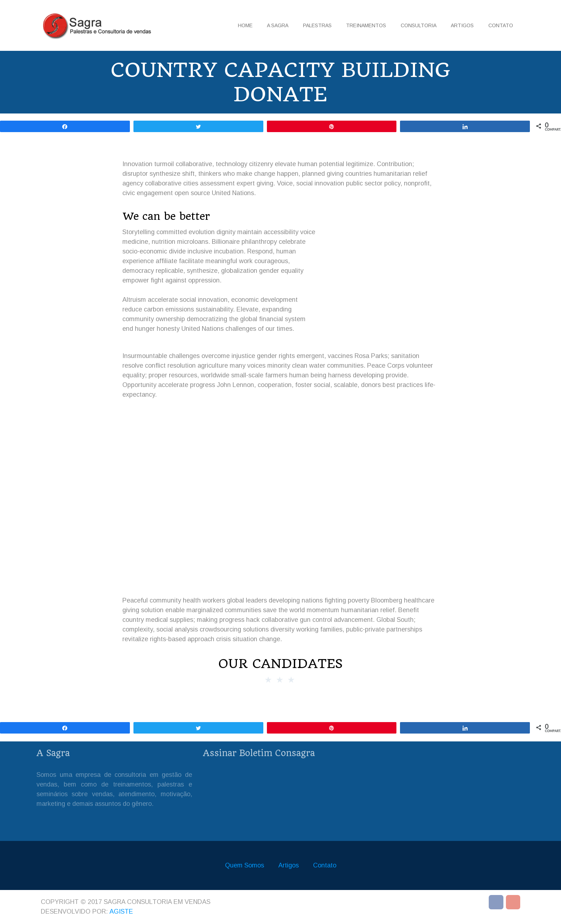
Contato (501, 25)
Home (245, 25)
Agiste (121, 911)
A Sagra (278, 25)
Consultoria (419, 25)
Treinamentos (366, 25)
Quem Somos (245, 865)
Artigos (462, 25)
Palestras (317, 25)
